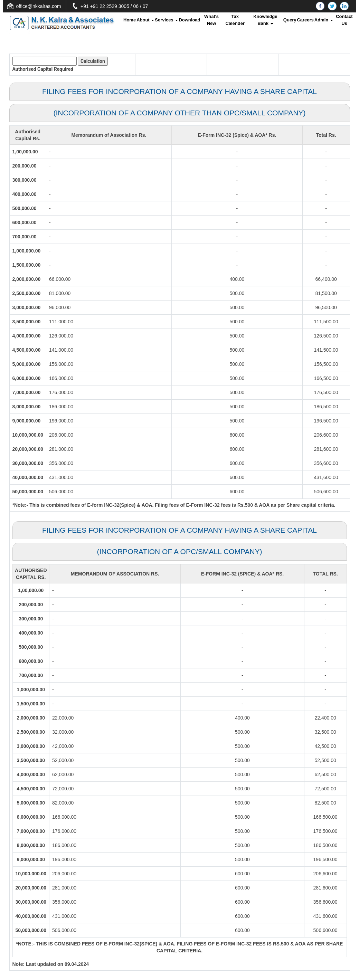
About (145, 20)
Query (290, 20)
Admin (324, 20)
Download (189, 20)
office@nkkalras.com (72, 6)
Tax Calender (235, 20)
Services (166, 20)
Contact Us (344, 20)
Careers (305, 20)
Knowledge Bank (265, 20)
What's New (211, 20)
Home (130, 20)
